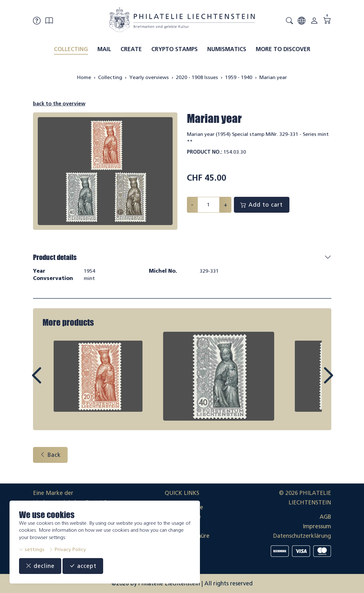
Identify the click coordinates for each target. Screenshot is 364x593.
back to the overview (59, 104)
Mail (104, 49)
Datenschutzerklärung (302, 536)
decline (40, 566)
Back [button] (50, 455)
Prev (51, 381)
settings (32, 549)
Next (314, 381)
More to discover (283, 49)
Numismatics (227, 49)
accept (83, 566)
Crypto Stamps (175, 49)
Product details (55, 257)
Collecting (71, 49)
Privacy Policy (67, 549)
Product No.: (205, 152)
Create (131, 49)
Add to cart (262, 205)
